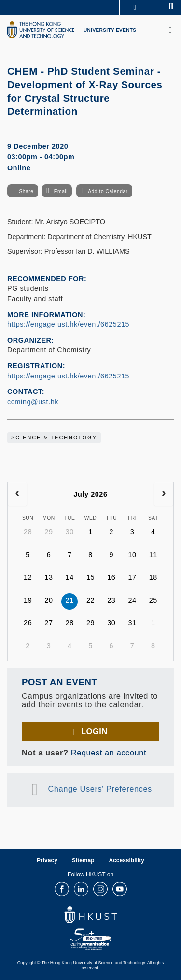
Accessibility (127, 860)
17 (132, 577)
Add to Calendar (108, 191)
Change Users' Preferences (100, 789)
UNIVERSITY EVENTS (110, 30)
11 (153, 555)
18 (153, 577)
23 (111, 600)
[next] (164, 494)
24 (132, 600)
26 (28, 623)
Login (94, 731)
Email (61, 191)
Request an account (109, 753)
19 (28, 600)
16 (111, 577)
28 (28, 532)
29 (49, 532)
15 (90, 577)
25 (153, 600)
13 (49, 577)
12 (28, 577)
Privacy (47, 860)
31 (132, 623)
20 (49, 600)
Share (26, 191)
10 (132, 555)
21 (70, 600)
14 (70, 577)
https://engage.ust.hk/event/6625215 (68, 324)
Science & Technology (54, 437)
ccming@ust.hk (33, 402)
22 (90, 600)
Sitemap (83, 860)
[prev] (17, 494)
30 (70, 532)
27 (49, 623)
